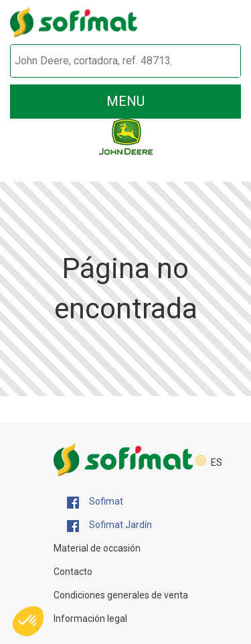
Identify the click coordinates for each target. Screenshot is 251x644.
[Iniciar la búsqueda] (215, 61)
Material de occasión (97, 548)
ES (217, 462)
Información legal (90, 619)
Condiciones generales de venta (121, 595)
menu (125, 101)
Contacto (73, 572)
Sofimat (95, 502)
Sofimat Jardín (109, 525)
